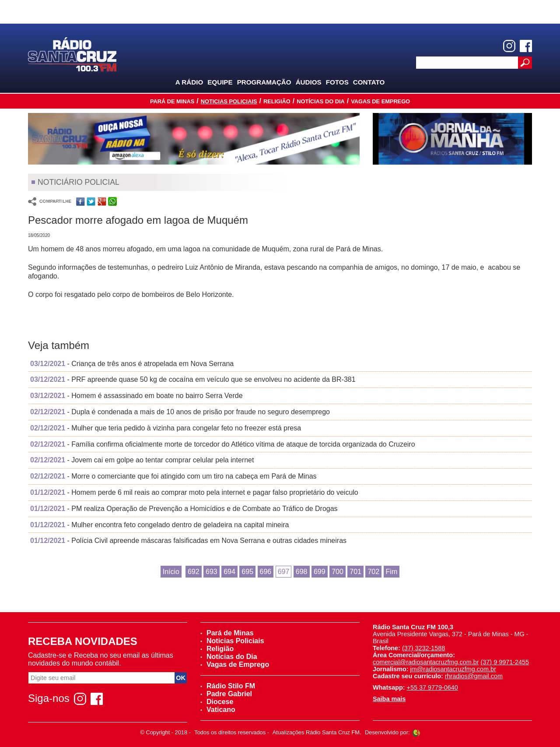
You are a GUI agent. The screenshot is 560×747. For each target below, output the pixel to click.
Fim (392, 572)
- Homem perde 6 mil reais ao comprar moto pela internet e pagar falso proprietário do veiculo (194, 492)
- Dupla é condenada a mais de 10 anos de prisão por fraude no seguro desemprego (180, 412)
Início (171, 572)
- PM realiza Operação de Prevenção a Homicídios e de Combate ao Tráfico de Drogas (184, 509)
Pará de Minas (172, 101)
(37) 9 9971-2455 (505, 662)
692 (194, 572)
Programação (264, 82)
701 (355, 572)
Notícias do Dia (321, 101)
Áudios (309, 82)
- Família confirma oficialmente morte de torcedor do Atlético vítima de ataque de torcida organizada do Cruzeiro (223, 444)
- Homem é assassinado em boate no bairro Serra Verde (136, 396)
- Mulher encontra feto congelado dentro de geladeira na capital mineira (160, 525)
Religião (277, 101)
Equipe (220, 82)
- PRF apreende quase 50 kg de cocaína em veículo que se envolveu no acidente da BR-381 (193, 379)
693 (212, 572)
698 (302, 572)
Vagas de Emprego (380, 101)
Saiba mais (389, 699)
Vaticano (218, 710)
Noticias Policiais (229, 101)
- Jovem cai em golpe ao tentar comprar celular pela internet (142, 460)
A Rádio (189, 82)
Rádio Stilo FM (228, 686)
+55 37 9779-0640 (432, 687)
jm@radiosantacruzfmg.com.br (453, 669)
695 (247, 572)
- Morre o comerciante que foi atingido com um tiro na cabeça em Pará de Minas (173, 476)
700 (338, 572)
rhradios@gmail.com (474, 676)
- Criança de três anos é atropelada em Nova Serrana (132, 364)
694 (229, 572)
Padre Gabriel (226, 694)
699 (320, 572)
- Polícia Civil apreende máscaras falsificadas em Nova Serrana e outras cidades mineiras (188, 541)
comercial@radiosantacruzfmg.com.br (426, 662)
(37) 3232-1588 (423, 648)
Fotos (337, 82)
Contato (369, 82)
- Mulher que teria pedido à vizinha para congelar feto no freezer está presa (166, 428)
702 (373, 572)
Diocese (217, 702)
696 (266, 572)
